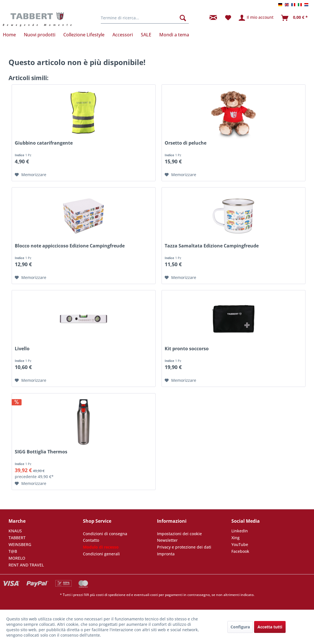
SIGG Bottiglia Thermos (41, 452)
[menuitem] (145, 18)
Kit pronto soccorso (187, 349)
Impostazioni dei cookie (179, 534)
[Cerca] (183, 18)
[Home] (11, 35)
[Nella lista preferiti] (31, 175)
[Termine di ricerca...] (145, 18)
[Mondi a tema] (174, 35)
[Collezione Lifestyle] (84, 35)
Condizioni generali (101, 554)
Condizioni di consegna (105, 534)
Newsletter (167, 540)
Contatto (91, 540)
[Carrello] (295, 18)
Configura (240, 627)
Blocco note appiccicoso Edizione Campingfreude (70, 246)
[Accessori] (123, 35)
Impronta (166, 554)
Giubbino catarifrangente (44, 143)
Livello (22, 349)
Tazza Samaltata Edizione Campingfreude (212, 246)
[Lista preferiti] (228, 18)
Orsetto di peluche (186, 143)
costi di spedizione (111, 595)
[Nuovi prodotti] (40, 35)
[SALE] (146, 35)
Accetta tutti (270, 627)
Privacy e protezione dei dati (184, 547)
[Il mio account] (256, 18)
